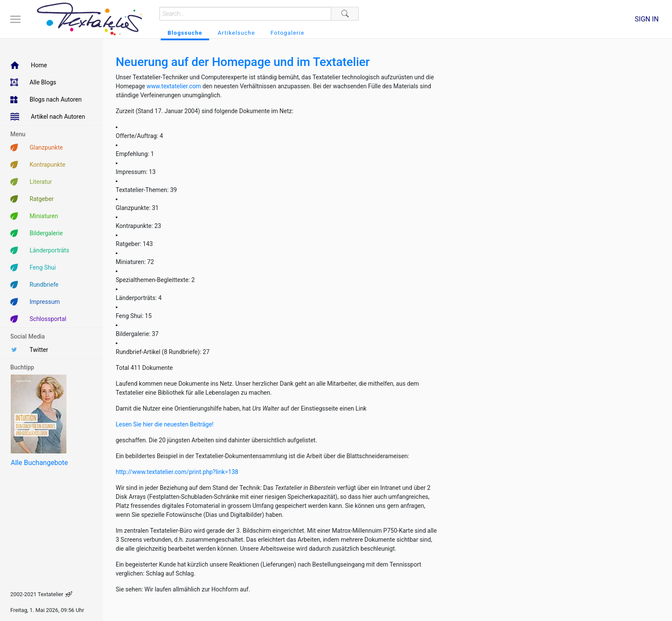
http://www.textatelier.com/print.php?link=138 (177, 472)
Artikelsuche (236, 33)
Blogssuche (185, 33)
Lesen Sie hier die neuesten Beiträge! (165, 424)
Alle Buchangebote (39, 463)
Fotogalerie (287, 33)
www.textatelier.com (174, 86)
